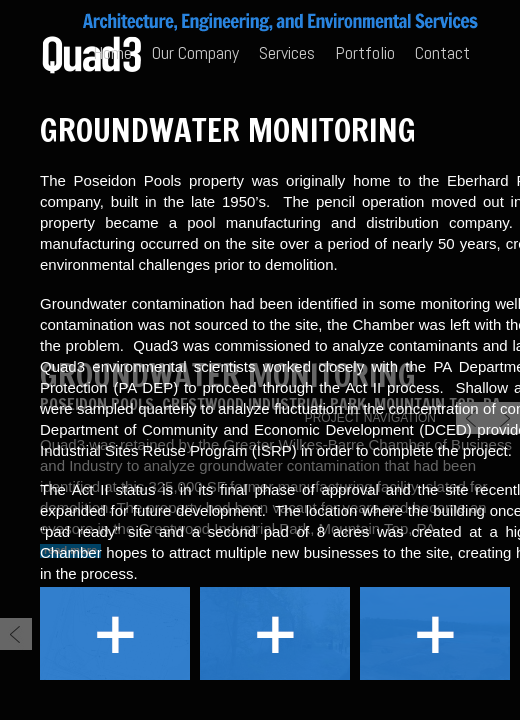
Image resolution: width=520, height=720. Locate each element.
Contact (442, 52)
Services (287, 52)
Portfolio (365, 52)
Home (112, 52)
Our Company (195, 52)
